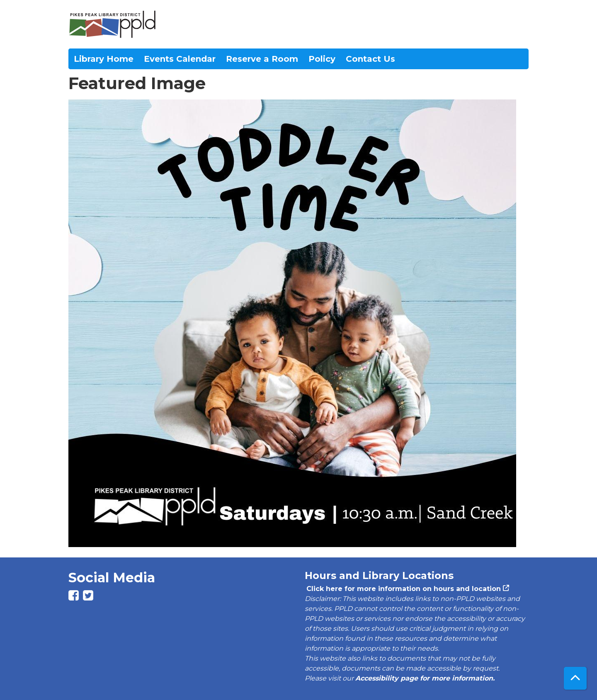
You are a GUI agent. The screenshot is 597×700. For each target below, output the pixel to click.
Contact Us (370, 59)
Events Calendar (180, 59)
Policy (322, 59)
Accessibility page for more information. (425, 678)
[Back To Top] (575, 678)
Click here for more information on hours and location (403, 589)
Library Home (104, 59)
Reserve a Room (262, 59)
